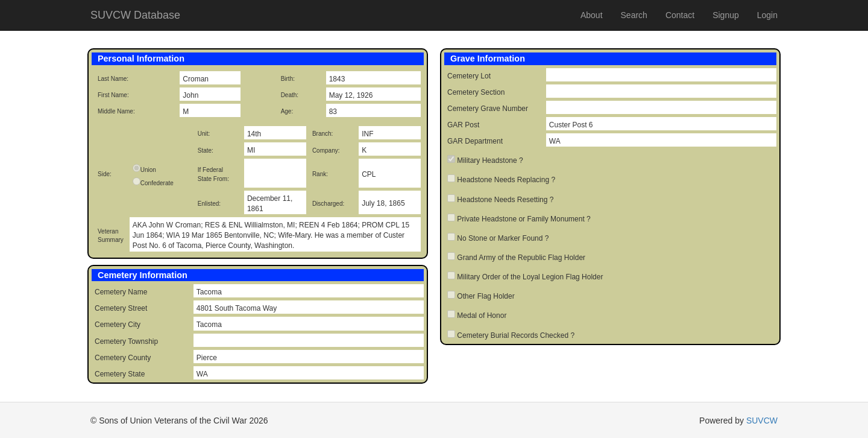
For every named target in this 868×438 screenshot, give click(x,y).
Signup (726, 15)
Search (634, 15)
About (592, 15)
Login (767, 15)
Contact (680, 15)
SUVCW (762, 421)
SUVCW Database (135, 15)
